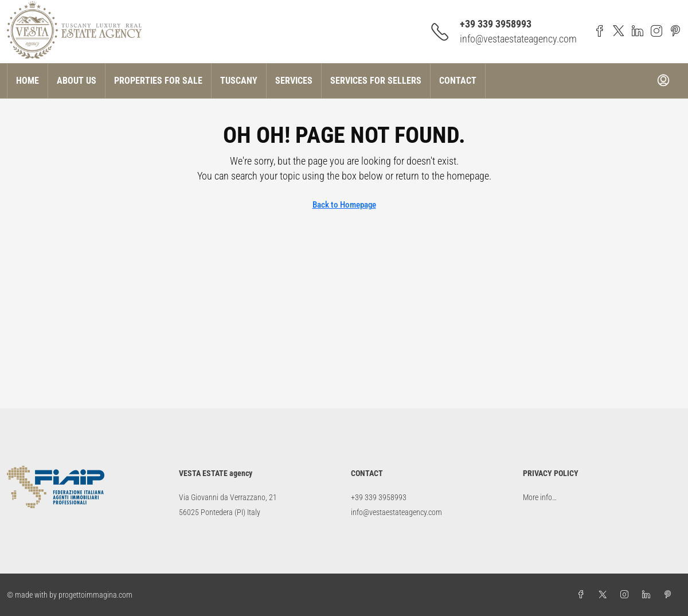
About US (77, 81)
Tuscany (239, 81)
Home (28, 81)
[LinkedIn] (648, 595)
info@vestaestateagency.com (518, 39)
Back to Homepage (344, 205)
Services (294, 81)
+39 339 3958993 (496, 24)
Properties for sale (158, 81)
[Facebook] (583, 595)
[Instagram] (627, 595)
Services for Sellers (376, 81)
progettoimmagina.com (95, 595)
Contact (458, 81)
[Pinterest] (670, 595)
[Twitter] (605, 595)
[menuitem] (663, 81)
